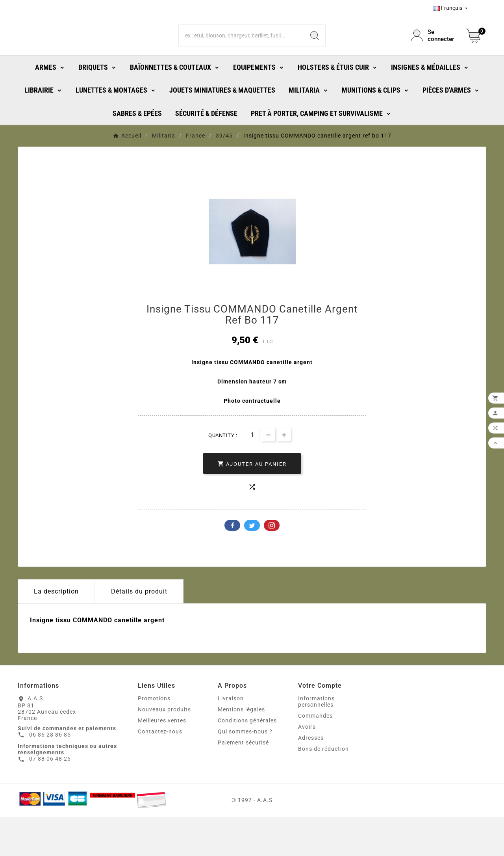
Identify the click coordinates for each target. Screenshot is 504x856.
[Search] (315, 53)
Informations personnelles (316, 741)
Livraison (231, 737)
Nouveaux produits (164, 748)
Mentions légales (241, 748)
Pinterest (272, 564)
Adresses (311, 777)
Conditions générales (247, 759)
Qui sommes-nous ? (245, 770)
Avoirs (307, 766)
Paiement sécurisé (243, 782)
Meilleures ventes (162, 759)
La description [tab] (56, 630)
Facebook (232, 564)
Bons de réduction (323, 788)
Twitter (252, 564)
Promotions (154, 737)
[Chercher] (242, 53)
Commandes (315, 755)
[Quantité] (252, 474)
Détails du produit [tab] (139, 630)
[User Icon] (434, 53)
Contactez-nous (160, 770)
